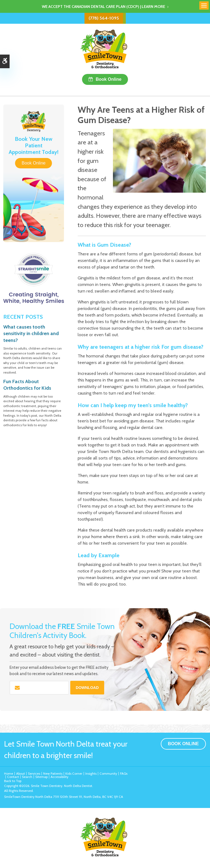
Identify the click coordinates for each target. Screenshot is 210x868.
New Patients (53, 773)
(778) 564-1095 (104, 18)
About (21, 773)
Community (108, 773)
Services (34, 773)
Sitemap (41, 777)
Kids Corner (74, 773)
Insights (91, 773)
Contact (13, 777)
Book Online (109, 79)
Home (9, 773)
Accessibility (59, 777)
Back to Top (13, 781)
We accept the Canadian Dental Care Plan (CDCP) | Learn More (103, 7)
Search (27, 777)
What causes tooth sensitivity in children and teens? (31, 334)
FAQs (124, 773)
